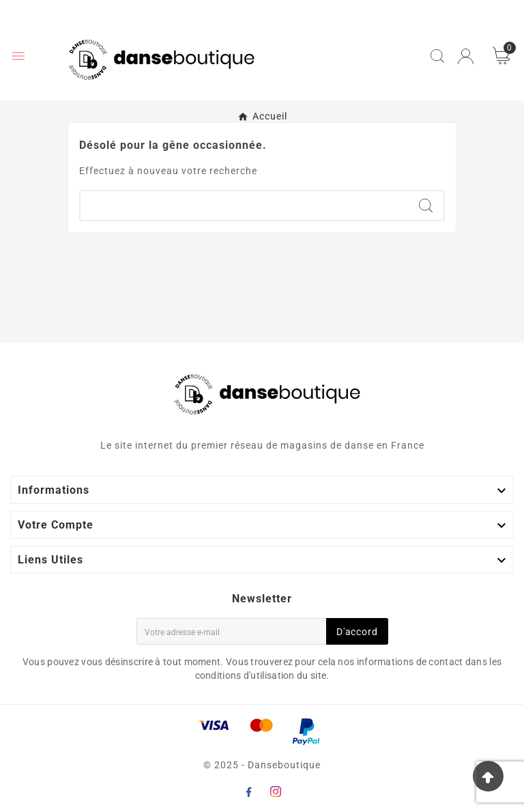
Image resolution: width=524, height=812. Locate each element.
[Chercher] (244, 206)
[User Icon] (466, 56)
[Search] (426, 206)
